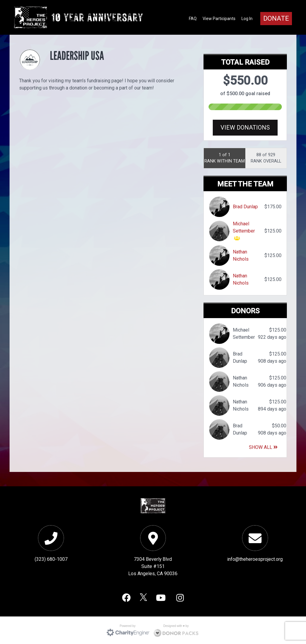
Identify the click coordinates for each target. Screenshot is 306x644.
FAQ (193, 19)
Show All (263, 447)
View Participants (219, 19)
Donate (276, 18)
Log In (247, 19)
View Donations (245, 127)
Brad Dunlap (245, 207)
